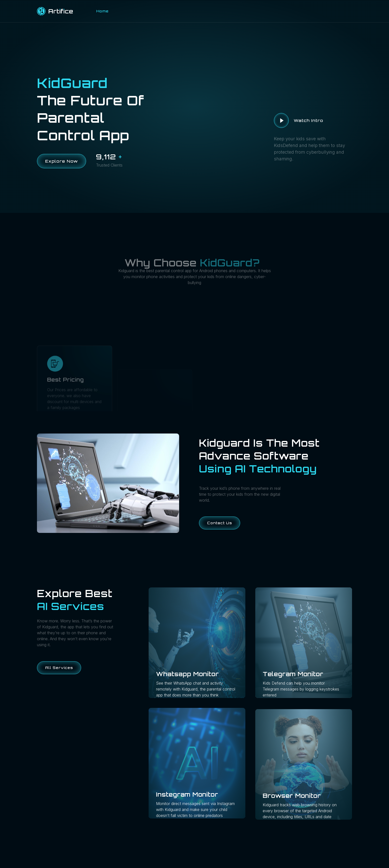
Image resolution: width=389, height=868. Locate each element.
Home (102, 11)
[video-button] (281, 120)
